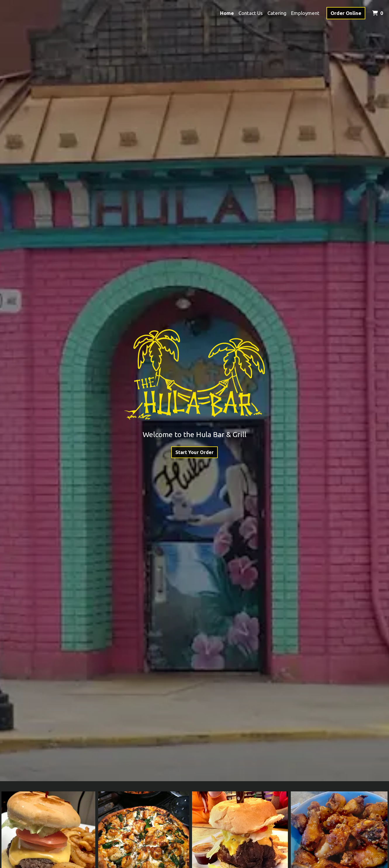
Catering (277, 13)
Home (227, 13)
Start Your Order (194, 452)
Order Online (346, 13)
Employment (305, 13)
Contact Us (251, 13)
